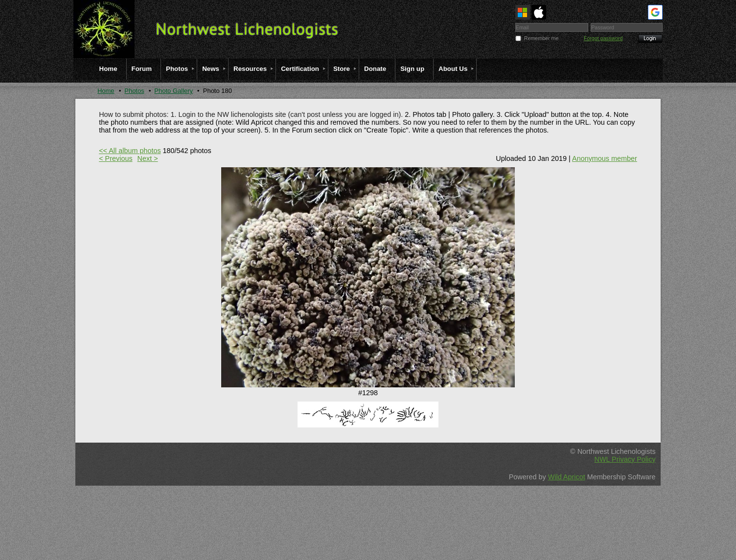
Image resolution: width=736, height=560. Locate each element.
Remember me (541, 38)
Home (106, 91)
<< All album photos (130, 151)
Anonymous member (605, 158)
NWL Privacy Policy (625, 459)
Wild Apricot (567, 477)
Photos (134, 91)
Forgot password (603, 38)
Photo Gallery (173, 91)
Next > (148, 158)
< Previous (115, 158)
